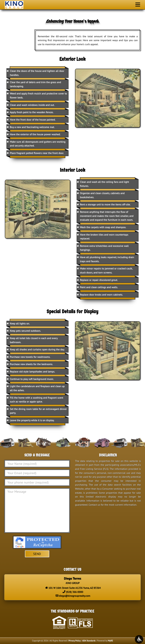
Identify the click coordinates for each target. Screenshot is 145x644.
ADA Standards (89, 641)
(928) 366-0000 (75, 592)
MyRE (110, 641)
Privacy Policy (75, 641)
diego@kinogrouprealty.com (75, 596)
